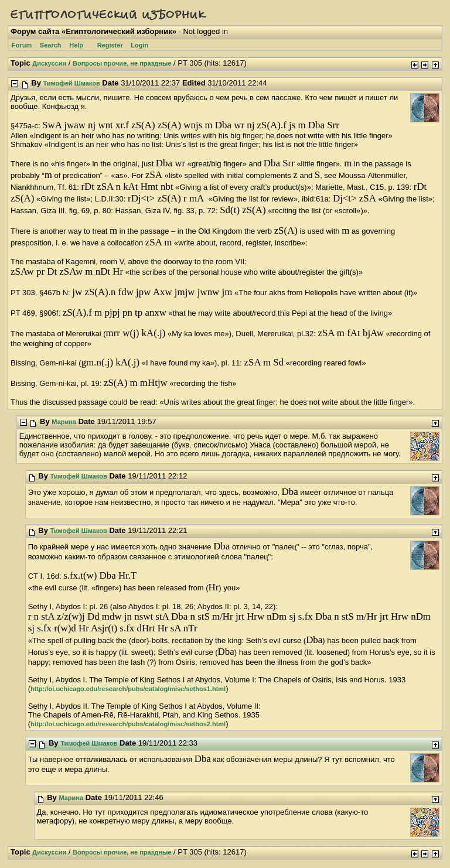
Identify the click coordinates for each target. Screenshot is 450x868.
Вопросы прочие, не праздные (122, 63)
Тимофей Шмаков (72, 83)
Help (76, 45)
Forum (22, 45)
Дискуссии (49, 63)
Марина (64, 422)
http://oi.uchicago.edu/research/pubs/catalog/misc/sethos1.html (128, 689)
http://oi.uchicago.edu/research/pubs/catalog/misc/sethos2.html (128, 724)
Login (139, 45)
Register (110, 45)
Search (51, 45)
